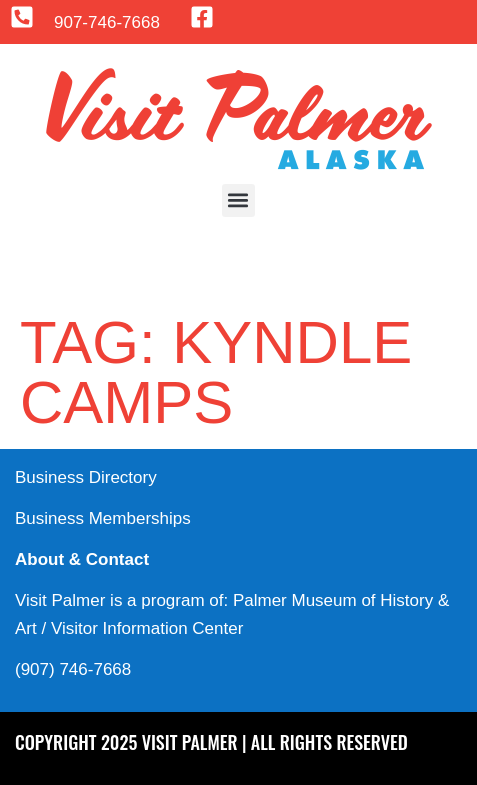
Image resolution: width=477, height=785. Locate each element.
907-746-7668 (107, 22)
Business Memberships (103, 518)
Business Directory (86, 477)
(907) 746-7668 (73, 669)
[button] (238, 200)
